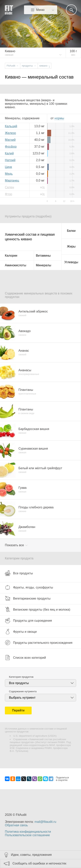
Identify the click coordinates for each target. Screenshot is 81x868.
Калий (9, 153)
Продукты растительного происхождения (39, 643)
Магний (10, 140)
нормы (59, 118)
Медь (9, 174)
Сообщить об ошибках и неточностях (39, 863)
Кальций (11, 126)
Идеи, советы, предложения (31, 855)
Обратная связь (16, 825)
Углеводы (71, 262)
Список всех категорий (25, 658)
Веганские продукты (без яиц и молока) (38, 609)
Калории (11, 256)
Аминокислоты (16, 265)
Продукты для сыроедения (28, 620)
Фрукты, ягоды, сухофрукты (29, 587)
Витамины (43, 256)
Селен (9, 187)
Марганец (12, 180)
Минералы (44, 265)
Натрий (10, 160)
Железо (10, 133)
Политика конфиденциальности (28, 832)
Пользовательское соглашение (27, 835)
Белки (71, 231)
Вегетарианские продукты (28, 598)
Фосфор (11, 147)
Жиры (71, 246)
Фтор (8, 194)
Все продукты (19, 573)
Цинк (8, 167)
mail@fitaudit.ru (45, 822)
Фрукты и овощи (21, 632)
